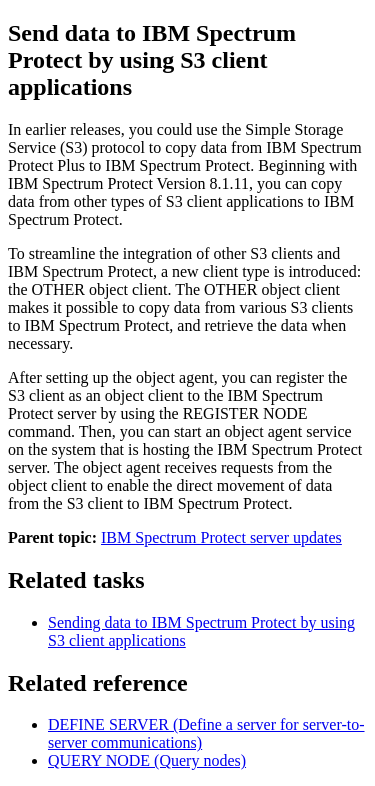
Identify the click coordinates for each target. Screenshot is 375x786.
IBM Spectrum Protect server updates (221, 537)
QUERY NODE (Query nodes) (147, 760)
